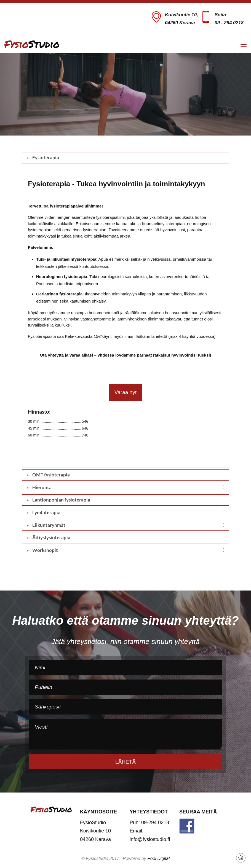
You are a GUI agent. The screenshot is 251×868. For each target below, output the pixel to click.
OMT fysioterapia (51, 475)
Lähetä (126, 762)
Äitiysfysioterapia (51, 537)
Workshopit (45, 550)
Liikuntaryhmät (48, 525)
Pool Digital (158, 858)
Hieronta (42, 487)
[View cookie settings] (241, 858)
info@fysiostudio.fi (150, 839)
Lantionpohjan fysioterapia (61, 500)
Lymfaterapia (46, 512)
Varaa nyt (126, 392)
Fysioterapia (45, 157)
